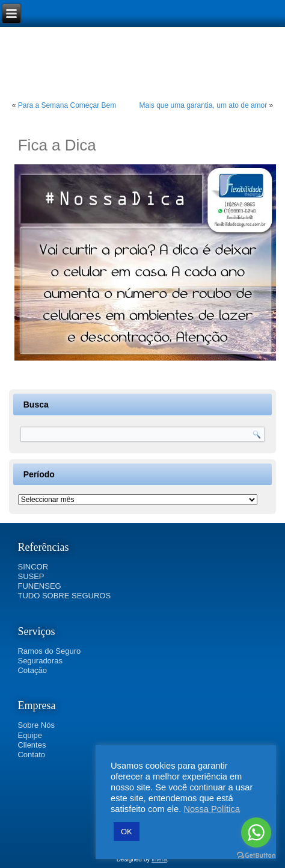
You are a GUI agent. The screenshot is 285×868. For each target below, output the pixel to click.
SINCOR (33, 567)
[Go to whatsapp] (256, 832)
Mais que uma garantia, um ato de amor (203, 105)
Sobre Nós (36, 725)
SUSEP (31, 576)
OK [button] (127, 832)
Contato (31, 755)
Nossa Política (212, 809)
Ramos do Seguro (49, 651)
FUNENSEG (39, 586)
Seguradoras (40, 661)
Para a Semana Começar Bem (67, 105)
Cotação (32, 670)
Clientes (32, 745)
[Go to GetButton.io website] (256, 856)
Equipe (29, 735)
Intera (159, 859)
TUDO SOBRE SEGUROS (64, 596)
